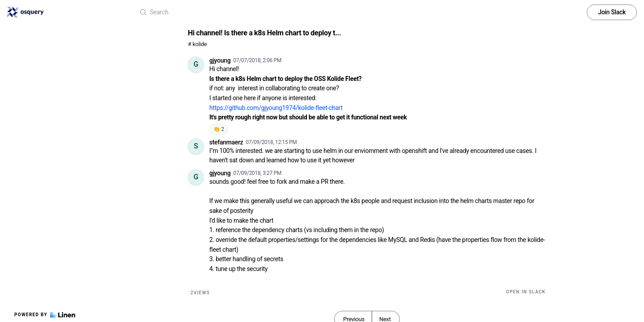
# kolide (197, 44)
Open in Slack (526, 292)
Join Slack (612, 12)
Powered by (45, 315)
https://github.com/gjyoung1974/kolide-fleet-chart (276, 108)
